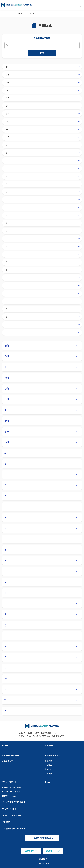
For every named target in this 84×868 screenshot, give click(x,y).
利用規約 (6, 822)
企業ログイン (31, 851)
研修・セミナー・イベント (12, 792)
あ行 (8, 67)
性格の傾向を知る (9, 796)
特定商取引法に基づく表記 (14, 828)
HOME (21, 13)
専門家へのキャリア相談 (12, 787)
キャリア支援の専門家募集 (14, 802)
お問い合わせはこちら (42, 838)
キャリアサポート (10, 782)
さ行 (7, 83)
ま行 (7, 114)
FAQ (9, 809)
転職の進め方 (8, 761)
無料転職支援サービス (12, 755)
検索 (42, 53)
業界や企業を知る (53, 755)
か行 (8, 75)
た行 (7, 90)
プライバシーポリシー (12, 815)
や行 (7, 121)
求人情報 (49, 745)
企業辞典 (49, 765)
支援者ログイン (53, 851)
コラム (48, 782)
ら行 (7, 129)
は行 (8, 106)
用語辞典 (31, 13)
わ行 (8, 137)
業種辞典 (49, 761)
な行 (8, 98)
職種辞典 (49, 769)
